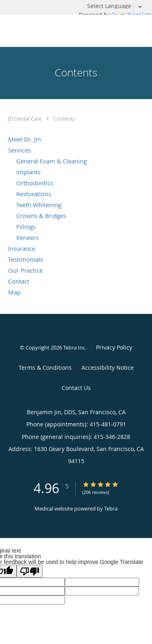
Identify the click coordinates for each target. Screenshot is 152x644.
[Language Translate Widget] (118, 6)
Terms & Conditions (45, 368)
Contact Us (76, 388)
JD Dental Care (26, 119)
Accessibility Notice (108, 368)
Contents (64, 119)
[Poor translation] (30, 571)
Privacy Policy (114, 347)
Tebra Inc (74, 347)
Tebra (111, 508)
